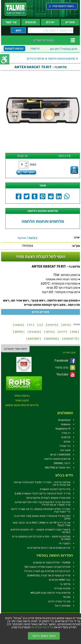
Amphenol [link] (64, 420)
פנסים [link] (67, 442)
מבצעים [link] (31, 22)
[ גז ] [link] (40, 325)
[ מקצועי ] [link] (19, 325)
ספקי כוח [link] (65, 450)
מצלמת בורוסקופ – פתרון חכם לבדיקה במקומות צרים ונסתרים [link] (41, 538)
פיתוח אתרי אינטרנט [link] (15, 349)
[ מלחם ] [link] (66, 325)
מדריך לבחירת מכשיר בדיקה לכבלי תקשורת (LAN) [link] (43, 493)
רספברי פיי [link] (65, 543)
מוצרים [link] (70, 22)
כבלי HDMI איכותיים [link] (60, 580)
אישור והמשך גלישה (44, 636)
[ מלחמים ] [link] (52, 325)
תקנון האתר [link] (22, 400)
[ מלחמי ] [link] (49, 332)
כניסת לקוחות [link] (14, 49)
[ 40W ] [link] (75, 332)
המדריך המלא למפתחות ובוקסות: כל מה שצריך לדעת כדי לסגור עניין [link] (41, 510)
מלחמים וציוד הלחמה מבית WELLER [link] (50, 593)
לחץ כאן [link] (64, 49)
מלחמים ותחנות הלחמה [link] (62, 58)
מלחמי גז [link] (65, 584)
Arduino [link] (66, 424)
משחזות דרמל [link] (63, 606)
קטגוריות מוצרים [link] (44, 40)
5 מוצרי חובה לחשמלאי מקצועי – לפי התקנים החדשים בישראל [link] (40, 531)
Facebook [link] (65, 361)
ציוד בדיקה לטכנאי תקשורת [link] (55, 489)
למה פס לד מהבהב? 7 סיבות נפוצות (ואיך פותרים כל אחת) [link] (42, 517)
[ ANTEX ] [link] (19, 332)
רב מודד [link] (66, 433)
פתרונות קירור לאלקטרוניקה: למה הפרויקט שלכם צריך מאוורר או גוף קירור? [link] (43, 503)
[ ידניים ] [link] (62, 332)
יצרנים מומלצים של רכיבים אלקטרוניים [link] (49, 548)
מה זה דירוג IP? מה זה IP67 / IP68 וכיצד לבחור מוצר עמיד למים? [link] (41, 524)
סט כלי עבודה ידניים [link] (59, 601)
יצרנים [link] (50, 22)
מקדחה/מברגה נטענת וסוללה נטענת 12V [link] (47, 567)
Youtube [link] (66, 375)
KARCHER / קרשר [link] (60, 455)
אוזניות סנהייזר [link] (62, 588)
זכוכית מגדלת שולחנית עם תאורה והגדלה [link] (47, 571)
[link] (16, 9)
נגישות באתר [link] (22, 396)
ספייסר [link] (67, 597)
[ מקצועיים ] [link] (34, 332)
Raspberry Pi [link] (63, 429)
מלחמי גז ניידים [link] (36, 58)
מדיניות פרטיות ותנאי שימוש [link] (22, 405)
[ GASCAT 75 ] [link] (70, 339)
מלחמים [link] (66, 437)
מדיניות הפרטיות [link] (42, 627)
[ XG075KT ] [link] (34, 339)
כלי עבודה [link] (65, 446)
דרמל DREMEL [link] (62, 463)
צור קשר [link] (11, 22)
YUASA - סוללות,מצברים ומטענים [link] (52, 562)
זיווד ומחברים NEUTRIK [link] (58, 468)
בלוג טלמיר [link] (65, 368)
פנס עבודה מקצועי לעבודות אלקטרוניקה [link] (48, 498)
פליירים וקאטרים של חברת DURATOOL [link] (49, 575)
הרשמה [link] (35, 49)
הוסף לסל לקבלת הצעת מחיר (40, 257)
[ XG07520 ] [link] (51, 339)
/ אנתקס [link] (28, 238)
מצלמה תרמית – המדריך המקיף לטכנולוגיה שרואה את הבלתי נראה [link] (42, 484)
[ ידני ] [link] (31, 325)
